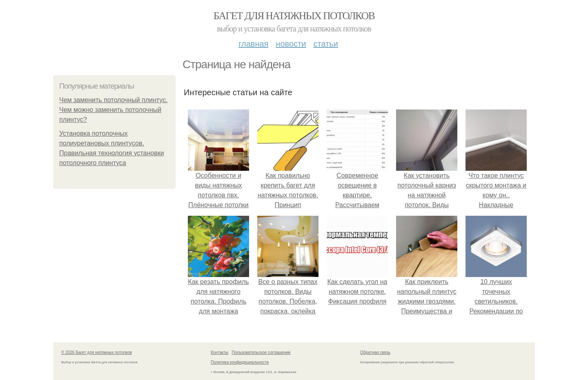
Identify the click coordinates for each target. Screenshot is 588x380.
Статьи (325, 44)
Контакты (219, 352)
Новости (291, 44)
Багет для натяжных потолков (294, 16)
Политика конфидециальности (240, 362)
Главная (253, 44)
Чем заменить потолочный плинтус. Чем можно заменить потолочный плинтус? (114, 110)
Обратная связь (375, 352)
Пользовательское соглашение (261, 352)
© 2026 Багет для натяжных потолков (97, 352)
